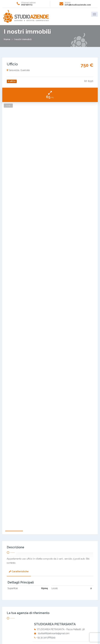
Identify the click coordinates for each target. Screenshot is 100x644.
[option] (50, 308)
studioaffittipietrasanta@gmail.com (54, 633)
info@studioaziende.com (78, 5)
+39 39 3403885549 (46, 637)
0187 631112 (27, 5)
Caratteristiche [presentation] (19, 571)
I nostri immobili (23, 39)
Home (7, 39)
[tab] (19, 572)
